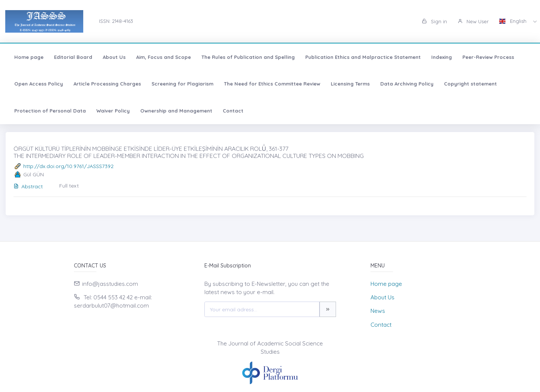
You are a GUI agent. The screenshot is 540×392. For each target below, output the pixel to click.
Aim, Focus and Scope (163, 57)
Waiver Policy (113, 111)
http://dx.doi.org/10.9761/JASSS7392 (68, 166)
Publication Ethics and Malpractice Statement (363, 57)
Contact (233, 111)
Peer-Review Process (488, 57)
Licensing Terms (350, 84)
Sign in (434, 21)
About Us (114, 57)
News (378, 311)
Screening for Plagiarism (182, 84)
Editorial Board (73, 57)
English (514, 21)
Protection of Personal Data (50, 111)
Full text (69, 186)
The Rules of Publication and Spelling (248, 57)
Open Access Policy (39, 84)
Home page (29, 57)
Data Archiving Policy (407, 84)
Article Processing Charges (107, 84)
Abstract (28, 186)
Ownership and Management (176, 111)
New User (473, 21)
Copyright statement (470, 84)
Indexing (442, 57)
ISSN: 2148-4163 (116, 21)
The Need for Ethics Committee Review (272, 84)
